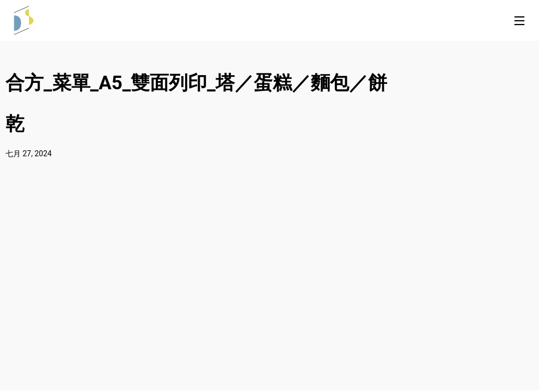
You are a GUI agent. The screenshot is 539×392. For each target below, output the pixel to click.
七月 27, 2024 (29, 154)
